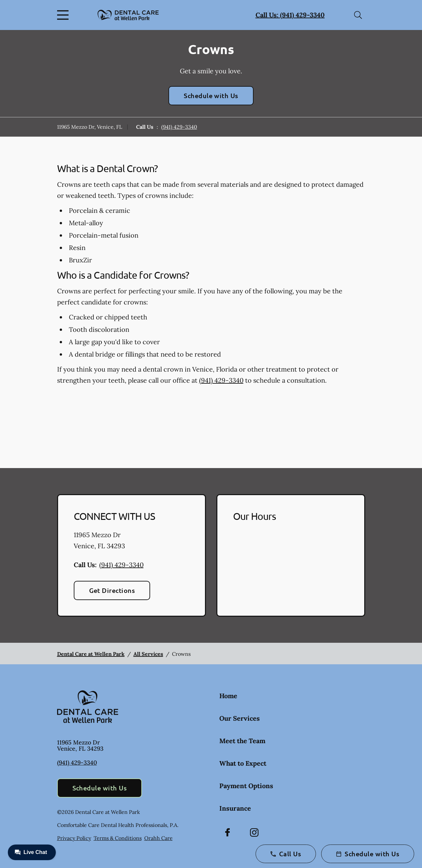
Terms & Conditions (118, 838)
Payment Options (246, 786)
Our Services (240, 718)
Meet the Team (242, 741)
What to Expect (243, 763)
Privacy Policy (74, 838)
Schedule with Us (211, 96)
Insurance (235, 808)
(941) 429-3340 (179, 127)
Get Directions (112, 590)
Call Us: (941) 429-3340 (290, 15)
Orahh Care (158, 838)
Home (228, 696)
